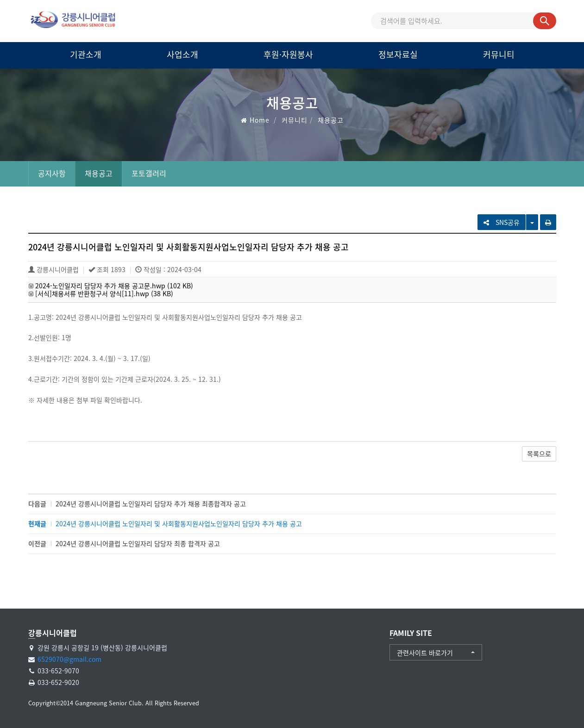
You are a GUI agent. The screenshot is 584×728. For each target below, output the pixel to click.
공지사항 (52, 173)
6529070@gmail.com (69, 659)
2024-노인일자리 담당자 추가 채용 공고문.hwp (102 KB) (114, 286)
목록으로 (539, 454)
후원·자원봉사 (288, 54)
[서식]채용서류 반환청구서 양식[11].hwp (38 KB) (104, 293)
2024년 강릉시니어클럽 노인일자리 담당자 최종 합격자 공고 (138, 543)
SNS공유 (502, 222)
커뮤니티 (499, 54)
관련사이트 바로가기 (425, 653)
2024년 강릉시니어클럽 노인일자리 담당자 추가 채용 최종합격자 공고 (151, 504)
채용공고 (99, 173)
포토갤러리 (149, 173)
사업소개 (182, 54)
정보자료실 (398, 54)
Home (260, 120)
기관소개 (86, 54)
